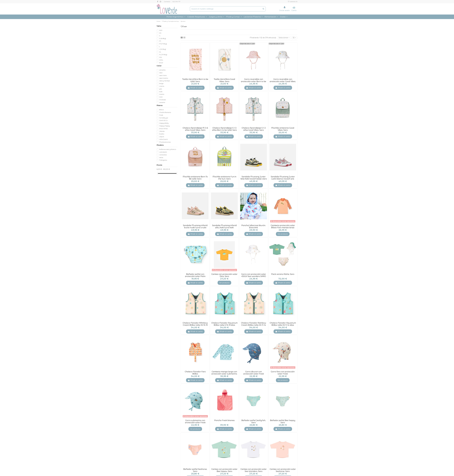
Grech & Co (163, 120)
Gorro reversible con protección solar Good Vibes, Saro (283, 81)
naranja (162, 102)
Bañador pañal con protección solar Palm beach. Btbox (195, 276)
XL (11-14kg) (163, 55)
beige (161, 83)
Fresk (161, 115)
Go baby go (164, 118)
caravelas (163, 155)
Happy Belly (164, 123)
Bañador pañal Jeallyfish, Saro (254, 421)
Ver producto (283, 234)
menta (162, 94)
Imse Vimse (163, 129)
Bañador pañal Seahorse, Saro (195, 470)
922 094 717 (176, 2)
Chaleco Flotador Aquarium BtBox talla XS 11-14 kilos (283, 324)
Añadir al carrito (195, 88)
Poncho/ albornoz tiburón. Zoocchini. (254, 226)
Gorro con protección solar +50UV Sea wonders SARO (254, 275)
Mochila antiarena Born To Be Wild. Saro (195, 178)
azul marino (164, 78)
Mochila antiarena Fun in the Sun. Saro (224, 178)
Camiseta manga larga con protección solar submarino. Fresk (224, 374)
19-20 (161, 63)
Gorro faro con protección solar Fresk (283, 373)
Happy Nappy (165, 126)
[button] (234, 17)
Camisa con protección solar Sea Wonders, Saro (254, 470)
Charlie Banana (165, 112)
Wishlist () (293, 2)
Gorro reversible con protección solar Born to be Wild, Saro (254, 81)
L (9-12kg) (163, 49)
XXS (161, 30)
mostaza (163, 100)
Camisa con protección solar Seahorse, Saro (283, 470)
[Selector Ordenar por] (284, 38)
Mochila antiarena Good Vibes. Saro (283, 129)
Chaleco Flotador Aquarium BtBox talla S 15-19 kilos (224, 324)
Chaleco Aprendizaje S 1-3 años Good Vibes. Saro (254, 129)
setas (161, 157)
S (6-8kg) (163, 38)
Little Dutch (163, 139)
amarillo (162, 70)
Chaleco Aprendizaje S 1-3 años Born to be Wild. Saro (224, 129)
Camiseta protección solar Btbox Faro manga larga (283, 226)
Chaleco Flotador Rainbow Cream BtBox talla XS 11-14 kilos (254, 325)
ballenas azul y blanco (168, 149)
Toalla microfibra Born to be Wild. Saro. (195, 80)
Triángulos (163, 160)
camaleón (163, 152)
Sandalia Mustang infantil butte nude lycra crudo (195, 226)
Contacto (167, 2)
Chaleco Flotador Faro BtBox (195, 373)
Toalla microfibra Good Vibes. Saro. (224, 80)
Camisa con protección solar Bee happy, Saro (224, 470)
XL (160, 52)
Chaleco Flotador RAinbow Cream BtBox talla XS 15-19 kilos (195, 325)
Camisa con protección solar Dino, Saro (224, 275)
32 (294, 38)
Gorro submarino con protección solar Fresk (195, 421)
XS (160, 33)
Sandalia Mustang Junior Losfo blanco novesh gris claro (283, 179)
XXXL (161, 60)
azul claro (163, 75)
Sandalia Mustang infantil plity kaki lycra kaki (224, 226)
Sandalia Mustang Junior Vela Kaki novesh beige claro (254, 178)
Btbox (162, 110)
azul (161, 73)
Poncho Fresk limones (224, 420)
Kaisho (162, 134)
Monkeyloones (165, 142)
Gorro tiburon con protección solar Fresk (254, 373)
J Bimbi (162, 131)
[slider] (157, 173)
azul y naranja (165, 81)
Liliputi (162, 137)
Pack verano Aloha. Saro (283, 274)
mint (161, 97)
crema (162, 86)
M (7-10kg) (163, 44)
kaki (161, 92)
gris (161, 89)
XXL (161, 57)
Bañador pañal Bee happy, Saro (283, 421)
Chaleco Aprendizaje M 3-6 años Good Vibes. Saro (195, 129)
